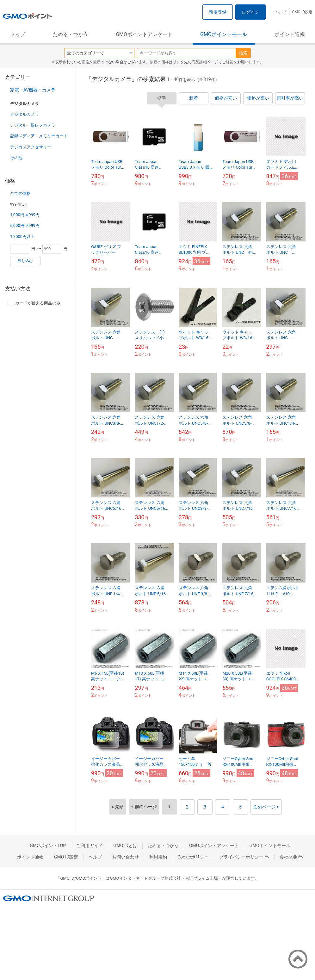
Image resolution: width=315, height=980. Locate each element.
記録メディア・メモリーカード (39, 136)
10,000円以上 (22, 237)
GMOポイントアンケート (144, 34)
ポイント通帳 (290, 34)
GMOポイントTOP (48, 846)
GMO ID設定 (302, 12)
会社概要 (291, 857)
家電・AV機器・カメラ (33, 90)
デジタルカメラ (25, 114)
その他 (16, 158)
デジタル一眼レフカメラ (33, 125)
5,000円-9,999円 (25, 225)
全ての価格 (20, 194)
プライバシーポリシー (244, 857)
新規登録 (218, 12)
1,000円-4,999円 (25, 215)
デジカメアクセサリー (31, 147)
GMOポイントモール (224, 34)
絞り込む (25, 261)
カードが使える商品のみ (34, 303)
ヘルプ (281, 12)
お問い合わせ (126, 857)
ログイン (250, 12)
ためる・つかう (71, 34)
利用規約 (158, 857)
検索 (243, 53)
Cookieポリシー (193, 857)
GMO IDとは (125, 846)
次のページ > (266, 807)
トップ (18, 34)
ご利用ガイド (90, 846)
